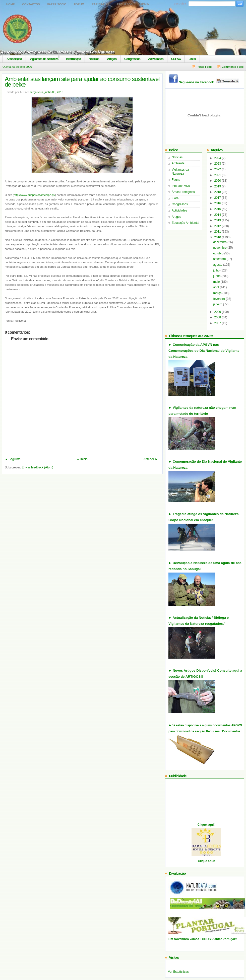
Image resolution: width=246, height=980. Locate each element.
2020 (218, 181)
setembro (220, 259)
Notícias (94, 59)
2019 (218, 186)
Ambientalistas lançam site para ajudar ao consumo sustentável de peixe (82, 82)
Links (192, 59)
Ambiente (178, 163)
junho (217, 276)
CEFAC (176, 59)
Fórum (79, 4)
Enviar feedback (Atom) (37, 467)
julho (217, 270)
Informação (73, 59)
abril (216, 287)
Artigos (112, 59)
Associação (14, 59)
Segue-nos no (209, 82)
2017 (218, 198)
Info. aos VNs (181, 186)
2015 (218, 209)
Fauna (176, 180)
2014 (218, 215)
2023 (218, 164)
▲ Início (82, 459)
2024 (218, 158)
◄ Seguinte (13, 459)
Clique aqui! (206, 825)
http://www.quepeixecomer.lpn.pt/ (34, 195)
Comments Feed (233, 67)
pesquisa (180, 4)
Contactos (31, 4)
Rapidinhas (100, 4)
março (218, 293)
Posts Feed (204, 67)
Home (11, 4)
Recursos (125, 4)
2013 (218, 220)
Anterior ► (151, 459)
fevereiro (219, 299)
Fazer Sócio (57, 4)
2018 (218, 192)
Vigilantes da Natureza (44, 59)
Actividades (156, 59)
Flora (175, 198)
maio (217, 282)
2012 (218, 226)
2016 (218, 203)
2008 (218, 317)
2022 (218, 169)
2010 (218, 237)
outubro (219, 253)
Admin (145, 4)
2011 (218, 232)
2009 (218, 312)
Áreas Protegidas (183, 192)
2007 (218, 323)
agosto (218, 265)
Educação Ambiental (185, 223)
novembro (220, 248)
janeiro (218, 304)
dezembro (220, 242)
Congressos (132, 59)
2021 (218, 175)
